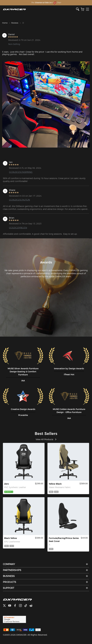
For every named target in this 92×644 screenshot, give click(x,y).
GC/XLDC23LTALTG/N (19, 200)
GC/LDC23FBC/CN (18, 228)
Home (5, 23)
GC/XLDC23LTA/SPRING (21, 172)
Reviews (15, 23)
